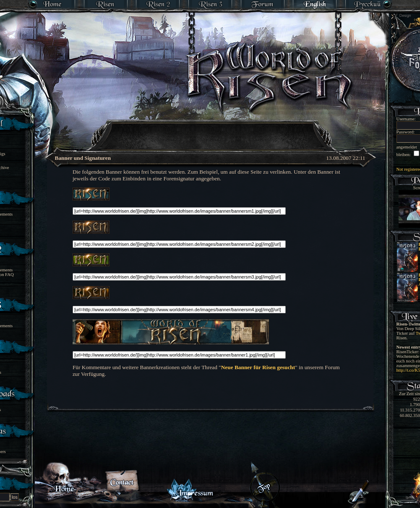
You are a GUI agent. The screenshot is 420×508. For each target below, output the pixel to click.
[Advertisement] (211, 130)
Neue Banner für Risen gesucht (258, 367)
